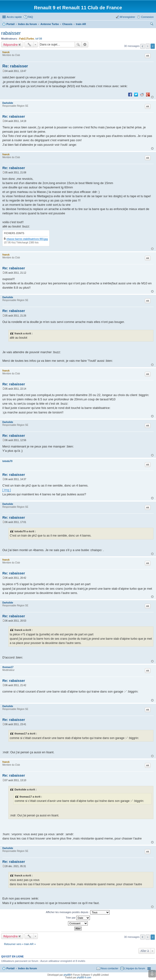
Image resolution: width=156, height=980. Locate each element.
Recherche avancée (85, 45)
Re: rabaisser (15, 66)
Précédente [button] (143, 46)
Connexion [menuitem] (147, 17)
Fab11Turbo (27, 39)
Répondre (11, 45)
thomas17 (8, 667)
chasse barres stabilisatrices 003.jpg (27, 239)
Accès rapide (14, 17)
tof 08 (39, 39)
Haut (152, 97)
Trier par (78, 918)
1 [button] (148, 46)
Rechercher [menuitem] (152, 25)
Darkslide (8, 103)
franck (6, 52)
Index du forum (27, 968)
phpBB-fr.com (84, 977)
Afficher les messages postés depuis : (78, 912)
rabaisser (11, 33)
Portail (10, 24)
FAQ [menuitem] (30, 17)
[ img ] (7, 490)
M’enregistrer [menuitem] (127, 17)
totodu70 (7, 461)
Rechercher (78, 45)
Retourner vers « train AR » (20, 944)
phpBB (67, 975)
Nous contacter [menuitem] (110, 968)
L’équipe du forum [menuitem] (135, 968)
